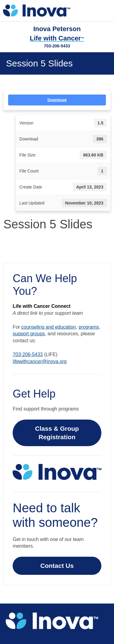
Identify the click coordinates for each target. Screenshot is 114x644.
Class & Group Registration (57, 433)
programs (89, 327)
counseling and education (49, 327)
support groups (29, 334)
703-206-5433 (57, 46)
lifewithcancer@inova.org (40, 361)
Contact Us (57, 566)
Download (57, 100)
